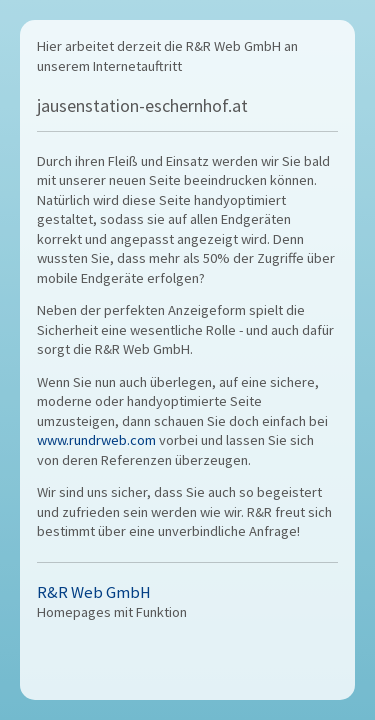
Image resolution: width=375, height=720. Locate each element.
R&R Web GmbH (94, 592)
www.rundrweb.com (96, 440)
